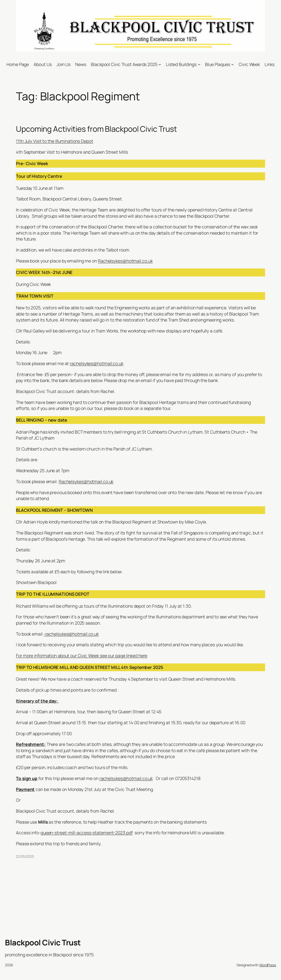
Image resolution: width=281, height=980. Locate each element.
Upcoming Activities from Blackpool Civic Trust (96, 129)
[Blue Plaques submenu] (232, 64)
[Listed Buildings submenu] (199, 64)
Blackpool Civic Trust (43, 942)
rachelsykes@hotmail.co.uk (97, 363)
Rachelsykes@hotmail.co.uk (125, 261)
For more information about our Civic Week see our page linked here (82, 655)
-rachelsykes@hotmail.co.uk (71, 634)
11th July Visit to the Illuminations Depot (55, 141)
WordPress (268, 965)
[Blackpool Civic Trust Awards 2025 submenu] (160, 64)
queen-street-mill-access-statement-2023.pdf (87, 833)
